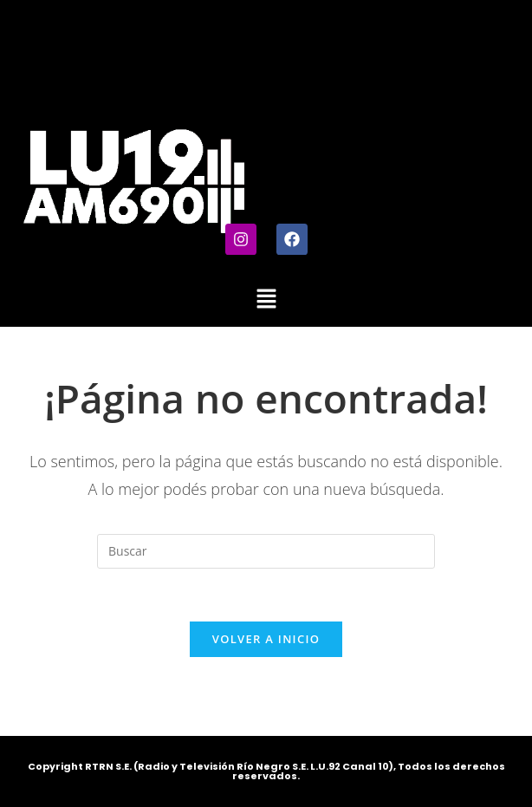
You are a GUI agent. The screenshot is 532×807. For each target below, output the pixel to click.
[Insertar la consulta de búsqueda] (266, 551)
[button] (266, 299)
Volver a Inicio (266, 639)
